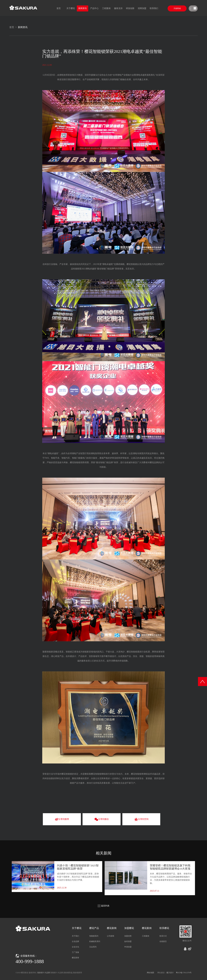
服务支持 (118, 8)
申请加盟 (128, 947)
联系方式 (163, 936)
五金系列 (93, 947)
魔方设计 (170, 973)
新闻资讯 (83, 8)
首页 (59, 8)
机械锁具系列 (95, 941)
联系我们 (154, 8)
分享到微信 (102, 819)
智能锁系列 (94, 936)
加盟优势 (128, 936)
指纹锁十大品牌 (44, 973)
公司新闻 (110, 936)
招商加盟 (142, 8)
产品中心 (94, 8)
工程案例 (106, 8)
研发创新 (130, 8)
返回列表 (104, 906)
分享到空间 (141, 819)
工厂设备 (75, 952)
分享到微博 (62, 819)
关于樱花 (71, 8)
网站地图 (150, 973)
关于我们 (75, 936)
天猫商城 (177, 8)
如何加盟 (128, 941)
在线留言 (163, 941)
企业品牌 (75, 941)
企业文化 (75, 947)
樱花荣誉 (75, 958)
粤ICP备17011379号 (184, 973)
